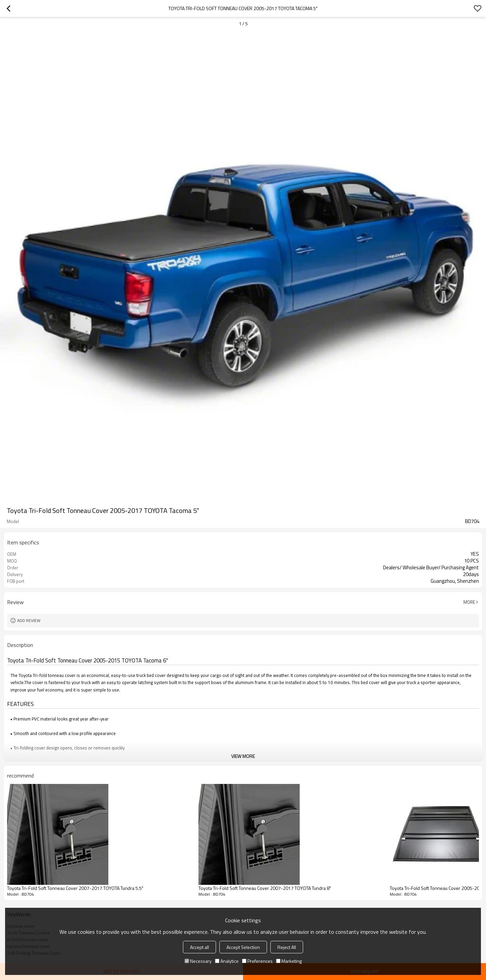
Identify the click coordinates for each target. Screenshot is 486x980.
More (469, 602)
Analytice (227, 961)
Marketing (289, 961)
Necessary (198, 961)
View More (243, 756)
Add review (29, 620)
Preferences (257, 961)
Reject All (287, 947)
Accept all (199, 947)
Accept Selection (243, 947)
